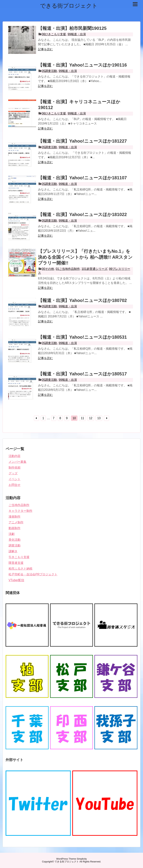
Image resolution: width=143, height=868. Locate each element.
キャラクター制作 (20, 511)
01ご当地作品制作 (68, 269)
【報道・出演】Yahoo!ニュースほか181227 (82, 141)
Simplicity (82, 859)
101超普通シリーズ (94, 269)
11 (82, 418)
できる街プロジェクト (69, 6)
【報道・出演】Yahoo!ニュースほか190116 (82, 65)
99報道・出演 (77, 34)
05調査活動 (50, 71)
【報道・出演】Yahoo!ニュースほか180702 (82, 300)
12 (91, 418)
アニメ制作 (16, 522)
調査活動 (15, 545)
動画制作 (15, 528)
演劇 (12, 534)
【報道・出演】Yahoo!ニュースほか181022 (82, 214)
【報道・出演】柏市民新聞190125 (72, 28)
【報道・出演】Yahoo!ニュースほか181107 (82, 178)
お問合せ (15, 485)
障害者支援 (16, 563)
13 (99, 418)
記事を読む (45, 49)
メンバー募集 (18, 462)
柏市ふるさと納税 (20, 569)
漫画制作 (15, 517)
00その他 (48, 269)
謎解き (13, 551)
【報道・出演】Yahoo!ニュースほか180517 (82, 374)
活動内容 (15, 456)
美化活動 (15, 540)
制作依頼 (15, 468)
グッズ (13, 473)
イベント (15, 479)
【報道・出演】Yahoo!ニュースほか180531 (82, 337)
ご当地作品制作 (19, 505)
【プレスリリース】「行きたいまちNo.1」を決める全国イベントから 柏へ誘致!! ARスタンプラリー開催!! (85, 257)
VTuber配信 (16, 580)
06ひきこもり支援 (54, 34)
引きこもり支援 (19, 557)
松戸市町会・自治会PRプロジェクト (33, 574)
